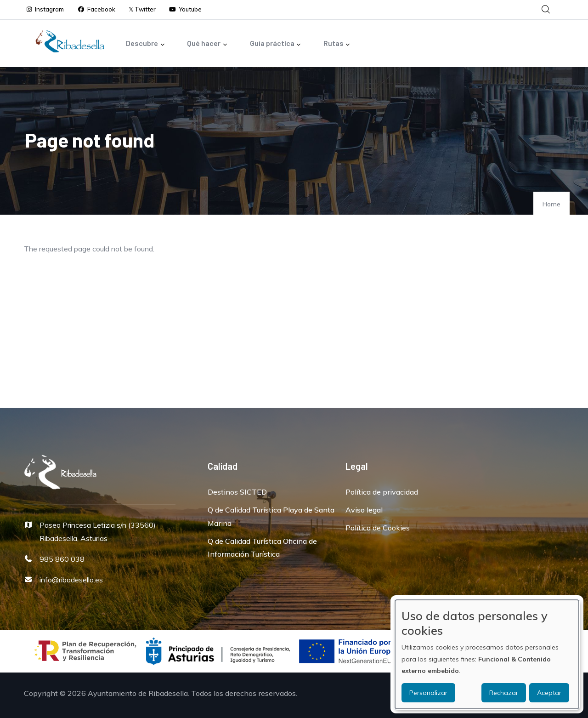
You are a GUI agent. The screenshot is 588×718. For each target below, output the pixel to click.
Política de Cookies (378, 528)
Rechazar (504, 693)
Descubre (145, 44)
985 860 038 (62, 559)
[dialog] (487, 654)
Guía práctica (276, 44)
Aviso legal (364, 510)
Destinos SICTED (237, 492)
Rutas (337, 44)
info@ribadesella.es (71, 580)
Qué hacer (207, 44)
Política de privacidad (382, 492)
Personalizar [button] (428, 693)
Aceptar (549, 693)
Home (551, 204)
